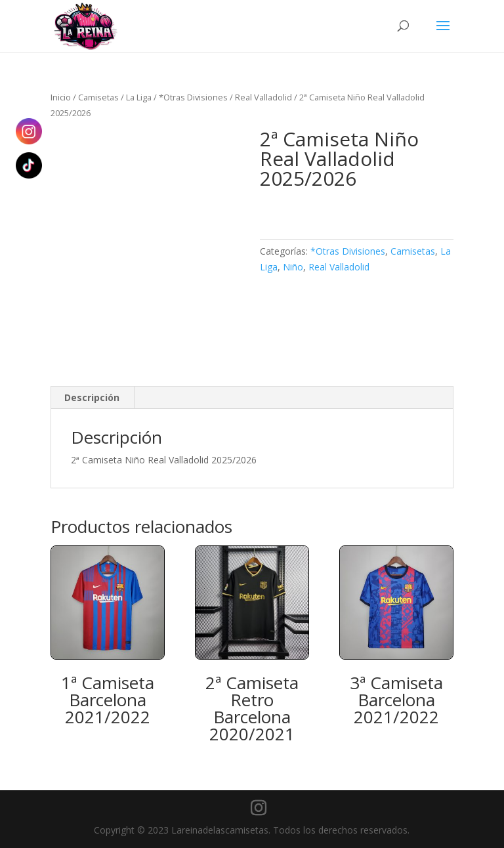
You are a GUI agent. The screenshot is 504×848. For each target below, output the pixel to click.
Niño (293, 267)
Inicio (61, 97)
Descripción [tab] (92, 397)
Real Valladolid (263, 97)
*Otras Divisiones (193, 97)
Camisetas (98, 97)
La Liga (139, 97)
